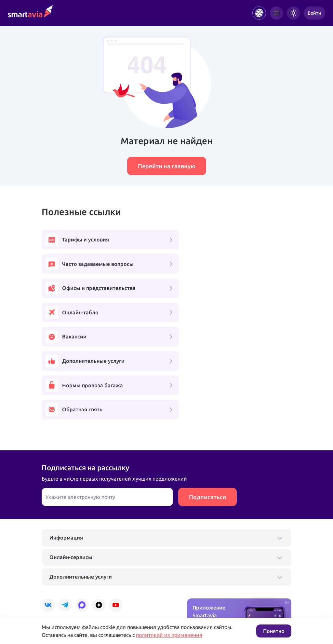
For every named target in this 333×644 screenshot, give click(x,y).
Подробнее (54, 596)
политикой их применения (169, 635)
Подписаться (207, 402)
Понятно (274, 631)
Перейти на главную (167, 166)
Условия (130, 596)
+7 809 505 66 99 (142, 576)
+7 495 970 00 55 (62, 576)
